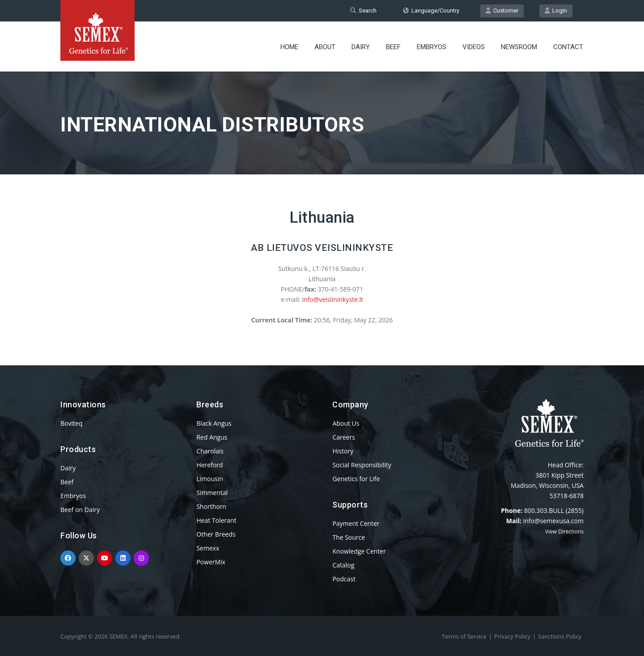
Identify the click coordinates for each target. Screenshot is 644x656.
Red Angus (212, 437)
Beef (393, 47)
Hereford (210, 465)
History (343, 451)
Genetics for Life (356, 479)
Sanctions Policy (560, 636)
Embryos (432, 47)
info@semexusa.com (553, 521)
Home (289, 47)
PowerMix (211, 562)
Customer (502, 11)
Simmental (212, 493)
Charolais (210, 451)
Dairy (361, 47)
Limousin (210, 479)
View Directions (564, 531)
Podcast (344, 579)
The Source (349, 537)
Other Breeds (216, 534)
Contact (568, 47)
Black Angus (214, 423)
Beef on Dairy (80, 510)
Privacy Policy (512, 636)
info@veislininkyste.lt (333, 299)
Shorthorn (211, 506)
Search (363, 11)
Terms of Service (464, 636)
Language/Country (431, 11)
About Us (346, 423)
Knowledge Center (359, 551)
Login (556, 11)
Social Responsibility (362, 465)
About (325, 47)
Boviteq (71, 423)
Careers (343, 437)
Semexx (208, 548)
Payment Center (356, 523)
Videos (474, 47)
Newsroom (519, 47)
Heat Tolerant (216, 520)
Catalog (343, 565)
